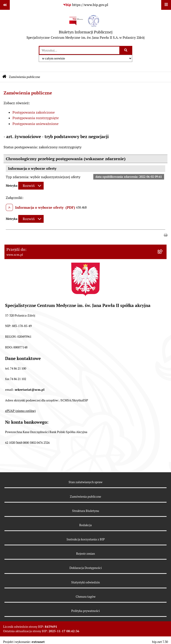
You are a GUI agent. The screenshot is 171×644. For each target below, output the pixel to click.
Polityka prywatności (85, 611)
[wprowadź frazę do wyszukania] (79, 50)
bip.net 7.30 (160, 642)
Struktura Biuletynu (86, 511)
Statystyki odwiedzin (85, 582)
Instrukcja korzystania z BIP (86, 539)
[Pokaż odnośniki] (5, 5)
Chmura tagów (86, 597)
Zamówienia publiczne (24, 77)
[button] (166, 235)
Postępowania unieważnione (36, 124)
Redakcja (85, 525)
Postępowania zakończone (34, 112)
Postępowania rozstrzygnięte (36, 118)
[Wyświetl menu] (166, 5)
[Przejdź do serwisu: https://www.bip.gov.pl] (85, 5)
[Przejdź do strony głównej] (85, 28)
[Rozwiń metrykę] (31, 186)
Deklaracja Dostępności (86, 568)
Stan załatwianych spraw (85, 482)
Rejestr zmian (85, 554)
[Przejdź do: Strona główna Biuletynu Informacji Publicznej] (4, 77)
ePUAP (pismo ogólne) (20, 411)
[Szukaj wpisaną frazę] (126, 50)
